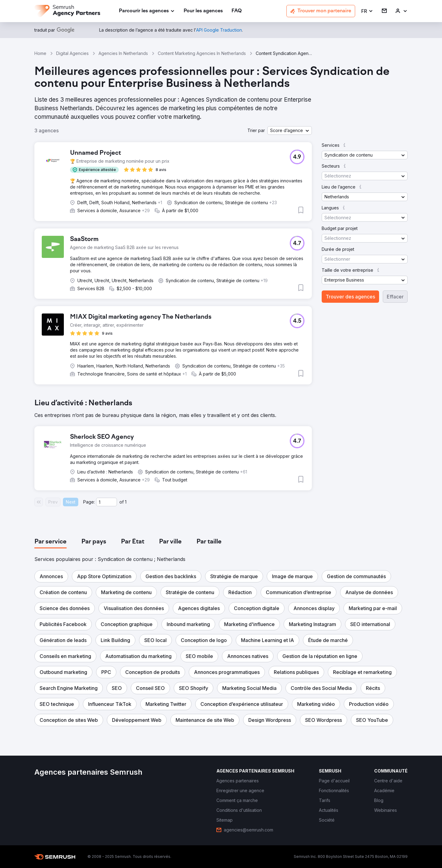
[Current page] (107, 502)
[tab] (50, 542)
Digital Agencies (72, 53)
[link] (203, 11)
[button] (367, 11)
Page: (89, 502)
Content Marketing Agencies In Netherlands (202, 53)
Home (40, 53)
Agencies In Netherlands (123, 53)
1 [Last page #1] (126, 502)
